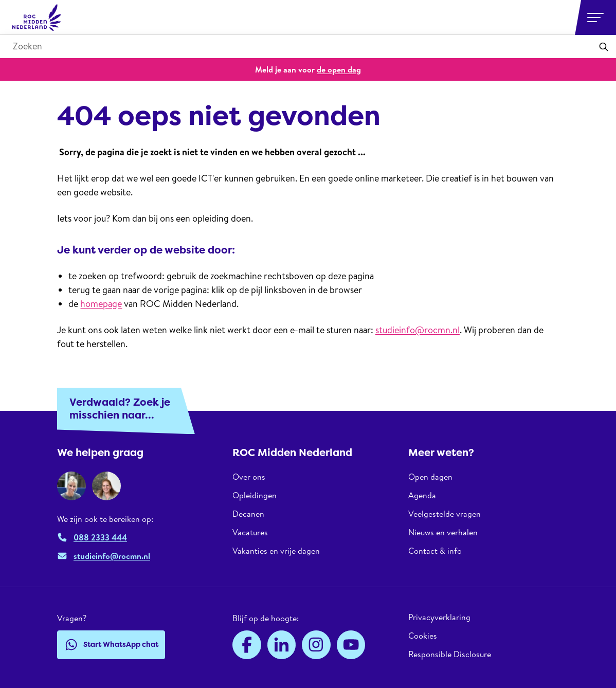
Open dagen (430, 477)
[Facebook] (247, 645)
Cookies (423, 636)
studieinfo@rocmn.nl (418, 330)
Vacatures (250, 532)
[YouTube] (351, 645)
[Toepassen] (604, 47)
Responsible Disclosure (450, 654)
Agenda (422, 495)
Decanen (248, 514)
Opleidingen (255, 495)
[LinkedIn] (282, 645)
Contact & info (435, 551)
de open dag (339, 69)
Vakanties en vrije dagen (276, 551)
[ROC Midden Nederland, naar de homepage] (37, 17)
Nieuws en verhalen (443, 532)
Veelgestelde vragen (445, 514)
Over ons (249, 477)
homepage (101, 304)
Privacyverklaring (439, 617)
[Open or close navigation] (595, 17)
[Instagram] (316, 645)
